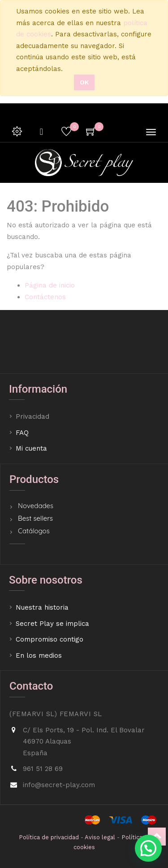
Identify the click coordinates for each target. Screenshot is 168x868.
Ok (84, 82)
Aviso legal (100, 837)
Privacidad (34, 416)
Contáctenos (45, 297)
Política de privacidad (49, 837)
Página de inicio (50, 285)
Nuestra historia (42, 607)
